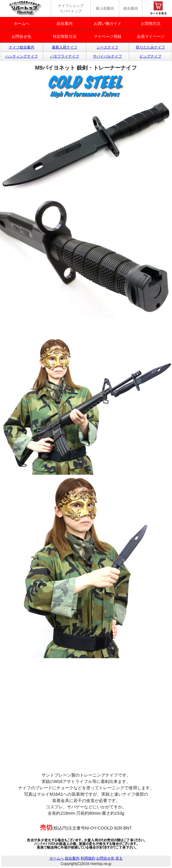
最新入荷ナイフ (65, 47)
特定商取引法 (65, 36)
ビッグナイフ (150, 56)
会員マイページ (151, 36)
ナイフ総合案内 (22, 47)
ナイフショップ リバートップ (71, 8)
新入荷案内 (105, 8)
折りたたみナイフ (150, 47)
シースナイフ (107, 47)
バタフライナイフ (65, 56)
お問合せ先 (21, 36)
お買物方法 (151, 23)
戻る (119, 858)
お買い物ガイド (108, 23)
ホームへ (22, 23)
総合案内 (131, 8)
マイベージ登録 (108, 36)
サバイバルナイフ (107, 56)
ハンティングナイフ (22, 56)
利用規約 (88, 858)
